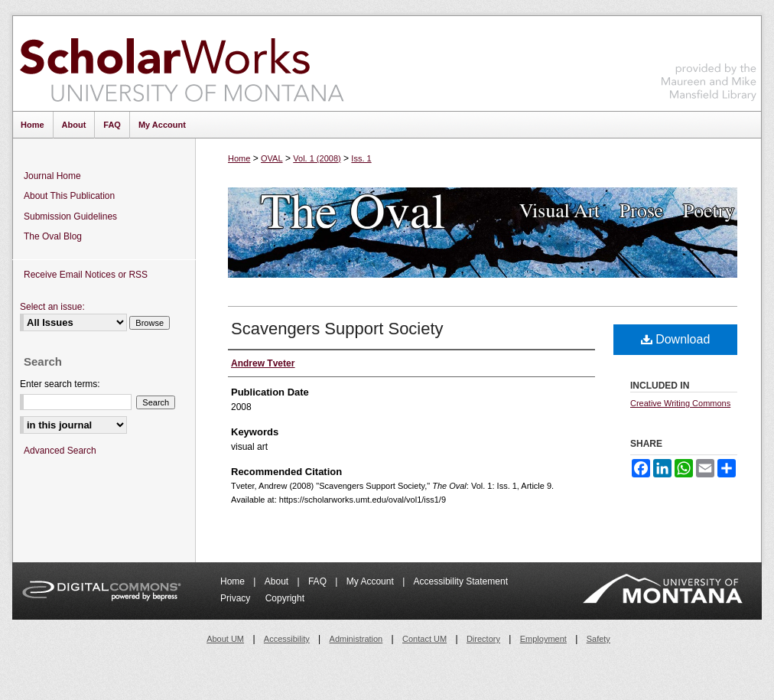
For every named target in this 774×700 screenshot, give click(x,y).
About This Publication (69, 196)
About (278, 581)
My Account (371, 581)
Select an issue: (52, 307)
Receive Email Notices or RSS (86, 275)
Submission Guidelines (70, 217)
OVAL (272, 158)
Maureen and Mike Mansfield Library (709, 61)
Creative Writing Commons (680, 403)
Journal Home (52, 176)
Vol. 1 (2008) (317, 158)
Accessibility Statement (461, 581)
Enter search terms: (60, 384)
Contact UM (424, 639)
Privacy (237, 598)
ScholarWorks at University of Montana (182, 63)
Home (239, 158)
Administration (356, 639)
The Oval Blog (53, 236)
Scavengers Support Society (337, 329)
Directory (483, 639)
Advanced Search (60, 451)
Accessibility (287, 639)
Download (676, 339)
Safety (598, 639)
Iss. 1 (361, 158)
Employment (543, 639)
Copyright (285, 598)
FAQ (319, 581)
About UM (225, 639)
